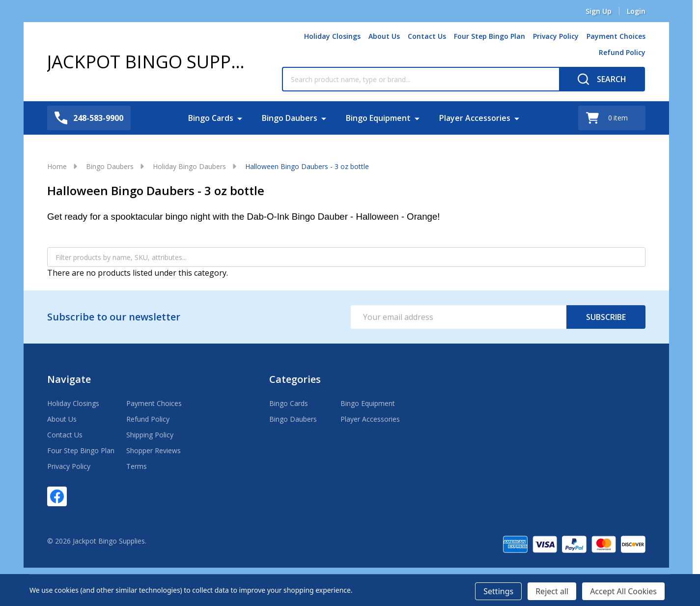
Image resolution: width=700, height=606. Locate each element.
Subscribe (606, 317)
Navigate (69, 379)
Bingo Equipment (378, 118)
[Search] (602, 79)
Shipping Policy (150, 435)
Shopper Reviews (154, 450)
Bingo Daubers (290, 118)
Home (57, 166)
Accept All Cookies (623, 591)
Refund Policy (622, 52)
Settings (498, 591)
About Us (384, 36)
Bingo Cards (211, 118)
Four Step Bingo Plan (490, 36)
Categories (295, 379)
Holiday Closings (332, 36)
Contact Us (427, 36)
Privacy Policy (556, 36)
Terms (137, 466)
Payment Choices (616, 36)
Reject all (552, 591)
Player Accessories (475, 118)
